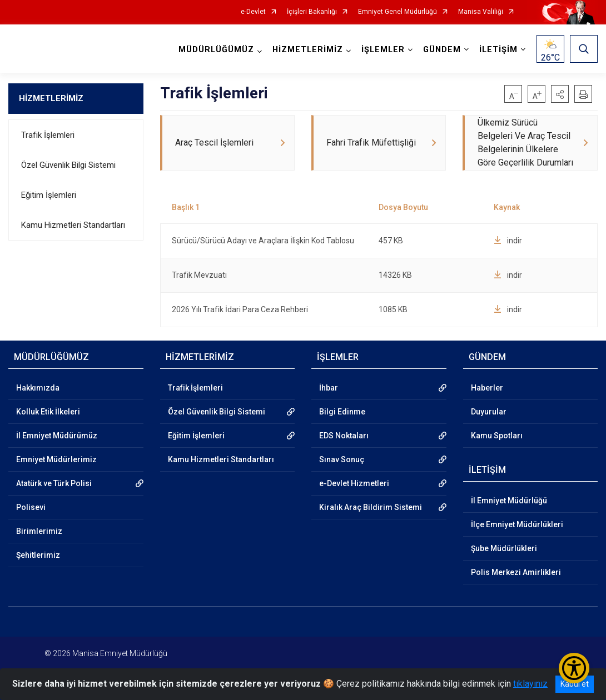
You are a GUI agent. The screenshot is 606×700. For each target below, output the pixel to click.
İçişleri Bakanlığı (312, 12)
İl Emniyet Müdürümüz (57, 436)
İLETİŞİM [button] (498, 50)
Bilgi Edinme (342, 412)
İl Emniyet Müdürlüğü (509, 501)
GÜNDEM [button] (442, 50)
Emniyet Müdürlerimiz (56, 459)
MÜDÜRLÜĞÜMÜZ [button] (216, 50)
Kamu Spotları (497, 436)
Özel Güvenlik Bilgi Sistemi (68, 165)
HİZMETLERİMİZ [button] (308, 50)
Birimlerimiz (39, 531)
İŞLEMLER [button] (383, 50)
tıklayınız (530, 684)
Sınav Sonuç (342, 459)
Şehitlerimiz (38, 555)
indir (508, 241)
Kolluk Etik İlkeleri (48, 412)
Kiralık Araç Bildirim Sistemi (371, 507)
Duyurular (489, 412)
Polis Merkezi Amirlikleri (516, 572)
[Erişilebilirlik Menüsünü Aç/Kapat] (574, 668)
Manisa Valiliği (481, 12)
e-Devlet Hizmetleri (354, 483)
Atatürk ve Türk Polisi (54, 483)
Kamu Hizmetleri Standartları (73, 225)
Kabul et (575, 684)
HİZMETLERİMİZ (51, 98)
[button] (560, 94)
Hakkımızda (38, 388)
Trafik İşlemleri (48, 135)
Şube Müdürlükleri (504, 548)
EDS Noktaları (344, 436)
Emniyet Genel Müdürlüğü (398, 12)
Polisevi (31, 507)
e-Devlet (253, 12)
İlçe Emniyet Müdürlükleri (517, 524)
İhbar (329, 388)
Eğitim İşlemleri (49, 195)
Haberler (487, 388)
